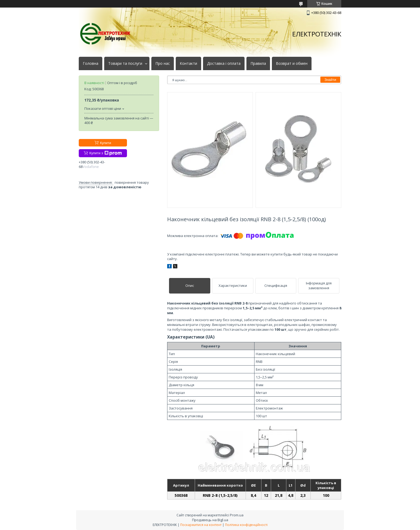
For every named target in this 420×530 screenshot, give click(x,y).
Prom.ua (237, 515)
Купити (106, 143)
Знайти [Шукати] (330, 80)
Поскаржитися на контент (201, 525)
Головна (91, 63)
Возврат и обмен (292, 63)
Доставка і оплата (224, 63)
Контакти (188, 63)
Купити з (105, 153)
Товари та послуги (125, 63)
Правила (258, 63)
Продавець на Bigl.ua (210, 520)
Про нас (163, 63)
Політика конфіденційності (246, 525)
